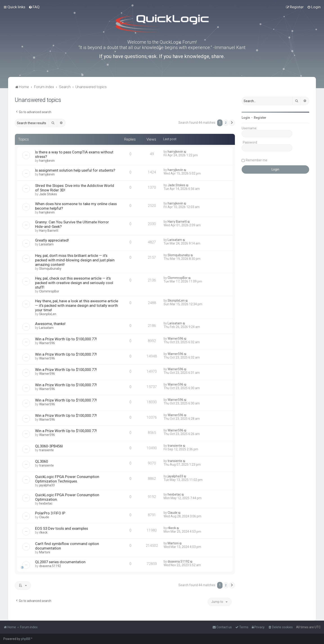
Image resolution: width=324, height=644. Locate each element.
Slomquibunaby (50, 269)
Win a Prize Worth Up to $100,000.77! (66, 339)
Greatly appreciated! (52, 240)
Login (246, 118)
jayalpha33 (47, 485)
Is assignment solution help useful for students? (75, 170)
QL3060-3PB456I (49, 446)
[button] (232, 123)
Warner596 (47, 343)
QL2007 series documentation (60, 562)
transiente (46, 450)
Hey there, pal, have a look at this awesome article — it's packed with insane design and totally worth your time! (77, 305)
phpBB (26, 639)
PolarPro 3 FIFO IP (50, 513)
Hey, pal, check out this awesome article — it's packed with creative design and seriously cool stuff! (74, 283)
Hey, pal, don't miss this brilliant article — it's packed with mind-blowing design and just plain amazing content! (75, 260)
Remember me (256, 160)
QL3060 (42, 461)
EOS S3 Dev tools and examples (62, 528)
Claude (44, 517)
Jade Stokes (48, 194)
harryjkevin (47, 161)
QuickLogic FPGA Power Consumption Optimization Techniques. (67, 479)
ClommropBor (49, 291)
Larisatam (46, 244)
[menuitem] (34, 7)
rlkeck (43, 532)
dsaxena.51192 (50, 566)
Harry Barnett (49, 231)
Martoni (45, 552)
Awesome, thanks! (50, 324)
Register (260, 118)
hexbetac (46, 503)
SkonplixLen (48, 314)
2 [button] (226, 123)
